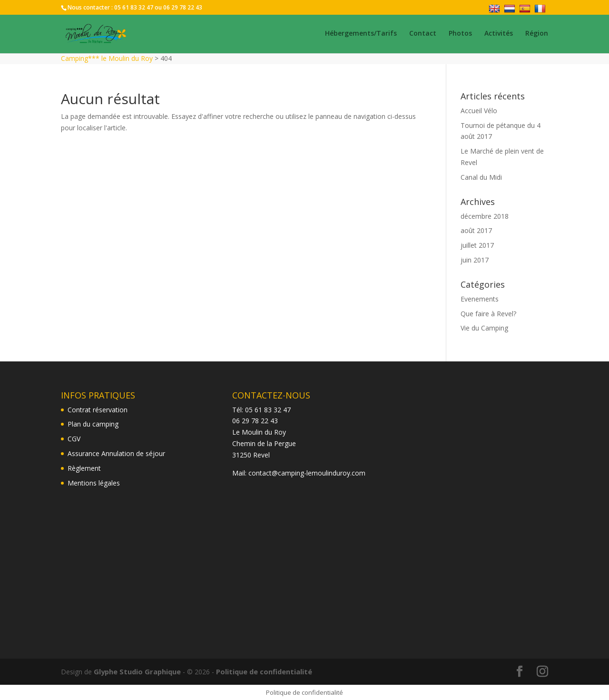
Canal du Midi (481, 177)
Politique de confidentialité (260, 671)
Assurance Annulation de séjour (116, 453)
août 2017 (476, 230)
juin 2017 (475, 260)
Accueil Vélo (479, 111)
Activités (499, 35)
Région (537, 35)
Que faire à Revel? (488, 314)
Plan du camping (93, 424)
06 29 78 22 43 (183, 7)
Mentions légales (94, 483)
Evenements (480, 299)
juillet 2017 (477, 245)
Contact (423, 35)
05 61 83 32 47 (134, 7)
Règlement (84, 468)
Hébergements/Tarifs (361, 35)
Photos (460, 35)
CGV (74, 439)
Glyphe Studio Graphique (136, 671)
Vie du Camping (484, 328)
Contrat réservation (98, 410)
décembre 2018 (485, 216)
